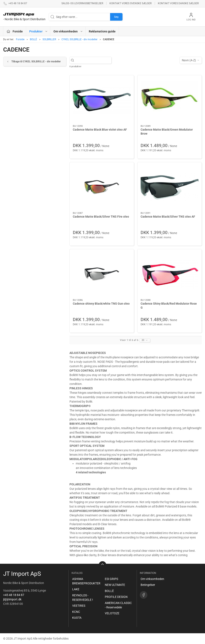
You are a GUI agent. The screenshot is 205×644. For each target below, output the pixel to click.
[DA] (24, 17)
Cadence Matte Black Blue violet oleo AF (100, 130)
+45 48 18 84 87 (14, 595)
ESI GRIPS (111, 579)
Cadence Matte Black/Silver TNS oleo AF (168, 217)
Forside (20, 39)
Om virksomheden (152, 579)
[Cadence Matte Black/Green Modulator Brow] (170, 100)
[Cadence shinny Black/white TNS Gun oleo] (102, 274)
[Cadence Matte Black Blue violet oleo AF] (102, 100)
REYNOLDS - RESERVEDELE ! (83, 598)
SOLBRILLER (49, 39)
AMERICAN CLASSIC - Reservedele (118, 605)
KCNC (76, 612)
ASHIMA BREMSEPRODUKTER (86, 581)
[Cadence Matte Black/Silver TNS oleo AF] (170, 187)
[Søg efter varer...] (93, 60)
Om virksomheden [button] (68, 31)
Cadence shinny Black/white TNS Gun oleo (101, 304)
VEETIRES (79, 606)
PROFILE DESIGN (116, 597)
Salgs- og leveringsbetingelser (82, 3)
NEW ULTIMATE (115, 585)
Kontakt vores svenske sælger (130, 3)
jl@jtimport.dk (12, 599)
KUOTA (77, 618)
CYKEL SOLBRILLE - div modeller (79, 39)
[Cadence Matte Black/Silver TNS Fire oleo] (102, 187)
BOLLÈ (33, 39)
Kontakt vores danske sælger (178, 3)
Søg (116, 17)
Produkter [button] (39, 31)
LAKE (76, 589)
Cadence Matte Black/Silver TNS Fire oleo (101, 217)
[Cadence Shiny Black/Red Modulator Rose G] (170, 274)
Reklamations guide (102, 31)
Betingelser (148, 585)
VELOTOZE (112, 613)
